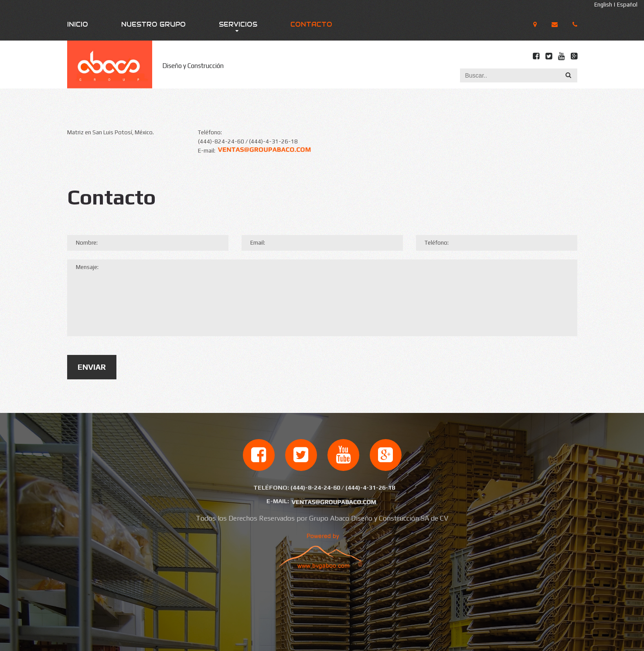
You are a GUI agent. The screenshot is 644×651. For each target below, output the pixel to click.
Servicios (238, 24)
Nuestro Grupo (153, 24)
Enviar (92, 367)
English (603, 5)
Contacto (311, 24)
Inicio (78, 24)
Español (627, 5)
